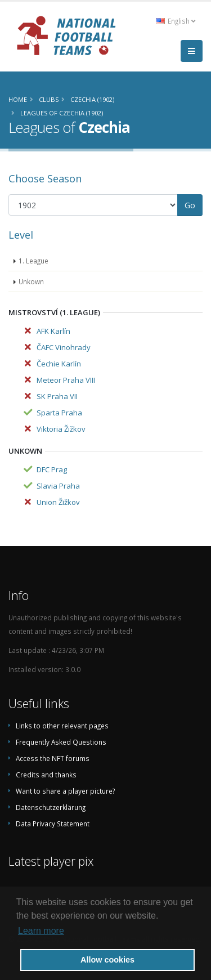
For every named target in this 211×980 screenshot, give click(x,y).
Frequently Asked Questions (61, 742)
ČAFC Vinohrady (64, 347)
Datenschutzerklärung (51, 807)
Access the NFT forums (53, 758)
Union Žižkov (58, 502)
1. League (33, 261)
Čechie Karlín (59, 364)
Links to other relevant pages (62, 726)
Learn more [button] (41, 931)
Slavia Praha (58, 486)
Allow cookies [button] (107, 960)
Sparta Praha (59, 413)
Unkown (31, 281)
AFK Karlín (53, 331)
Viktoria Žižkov (61, 429)
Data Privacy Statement (53, 824)
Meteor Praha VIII (66, 380)
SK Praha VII (57, 396)
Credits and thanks (46, 775)
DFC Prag (52, 469)
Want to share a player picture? (65, 791)
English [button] (176, 21)
